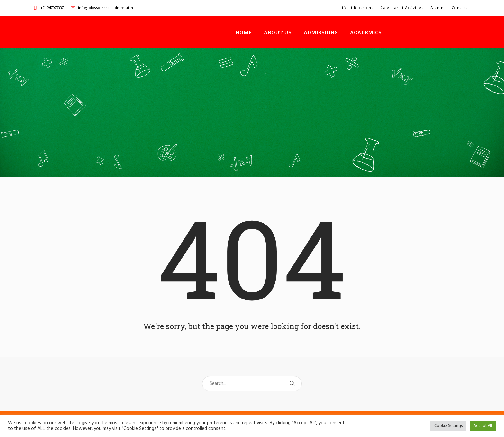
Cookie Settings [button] (448, 426)
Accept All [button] (483, 426)
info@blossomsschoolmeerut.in (106, 8)
